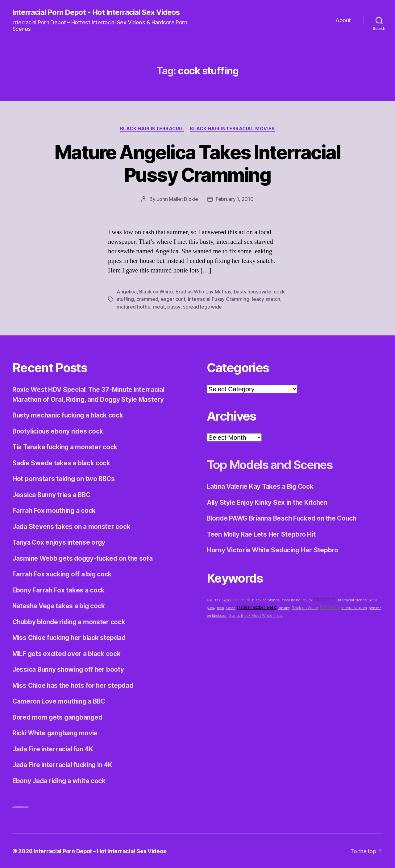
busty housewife (253, 292)
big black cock (217, 615)
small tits (213, 599)
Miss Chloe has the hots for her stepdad (74, 685)
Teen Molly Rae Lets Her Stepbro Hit (262, 533)
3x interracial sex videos (20, 806)
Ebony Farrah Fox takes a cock (59, 589)
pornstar (375, 607)
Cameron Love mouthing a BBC (60, 701)
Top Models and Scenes (274, 464)
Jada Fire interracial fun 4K (54, 748)
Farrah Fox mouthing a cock (55, 510)
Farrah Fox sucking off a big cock (63, 573)
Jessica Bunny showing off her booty (69, 669)
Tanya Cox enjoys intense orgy (60, 542)
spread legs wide (202, 306)
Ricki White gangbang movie (56, 732)
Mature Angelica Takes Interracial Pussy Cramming (197, 164)
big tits (227, 599)
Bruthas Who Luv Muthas (204, 292)
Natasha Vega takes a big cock (60, 605)
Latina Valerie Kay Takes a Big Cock (262, 486)
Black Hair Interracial (152, 129)
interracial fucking (352, 599)
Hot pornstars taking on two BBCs (64, 478)
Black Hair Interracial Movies (233, 129)
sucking (284, 607)
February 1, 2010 (235, 199)
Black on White (156, 292)
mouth (307, 599)
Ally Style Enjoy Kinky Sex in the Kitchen (269, 502)
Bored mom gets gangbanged (58, 716)
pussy (174, 306)
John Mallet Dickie (177, 199)
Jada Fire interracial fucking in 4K (64, 764)
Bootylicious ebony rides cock (59, 430)
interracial (330, 606)
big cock (242, 599)
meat (159, 306)
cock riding (291, 599)
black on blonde (266, 599)
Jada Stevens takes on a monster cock (72, 526)
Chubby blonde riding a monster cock (70, 621)
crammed (147, 299)
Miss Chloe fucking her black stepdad (71, 637)
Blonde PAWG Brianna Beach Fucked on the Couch (284, 518)
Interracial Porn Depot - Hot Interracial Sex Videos (96, 12)
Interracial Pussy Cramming (219, 299)
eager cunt (173, 299)
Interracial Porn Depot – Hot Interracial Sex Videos (100, 851)
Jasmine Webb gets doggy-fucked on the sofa (84, 557)
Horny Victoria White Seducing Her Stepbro (274, 549)
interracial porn (354, 607)
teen (220, 607)
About (343, 20)
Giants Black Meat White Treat (256, 615)
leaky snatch (266, 299)
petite (373, 599)
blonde (230, 607)
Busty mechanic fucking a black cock (69, 415)
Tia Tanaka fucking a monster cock (66, 446)
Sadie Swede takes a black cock (62, 462)
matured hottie (133, 306)
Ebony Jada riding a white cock (60, 780)
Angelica (127, 292)
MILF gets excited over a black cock (68, 653)
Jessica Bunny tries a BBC (52, 494)
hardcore (324, 598)
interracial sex (257, 606)
